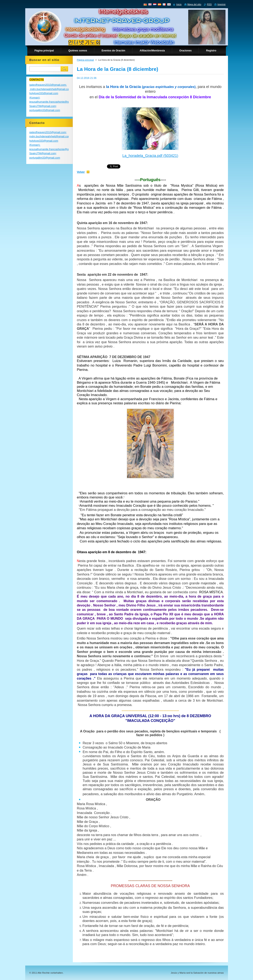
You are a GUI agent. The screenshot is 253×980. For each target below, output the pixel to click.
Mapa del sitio (194, 4)
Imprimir (221, 4)
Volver (81, 172)
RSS (209, 4)
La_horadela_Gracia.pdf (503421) (150, 156)
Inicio (179, 4)
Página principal (85, 60)
